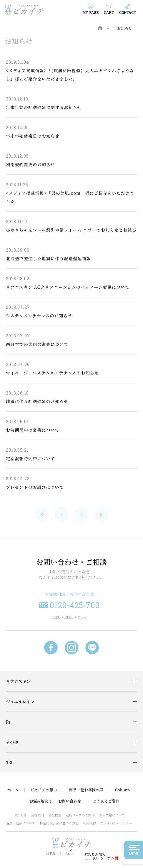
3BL (10, 763)
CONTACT (128, 12)
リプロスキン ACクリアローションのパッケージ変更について (68, 287)
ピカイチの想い (44, 790)
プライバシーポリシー (116, 823)
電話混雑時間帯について (30, 458)
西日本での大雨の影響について (37, 344)
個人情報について (112, 815)
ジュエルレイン (20, 702)
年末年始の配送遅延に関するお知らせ (44, 107)
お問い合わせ (69, 801)
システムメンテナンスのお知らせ (39, 316)
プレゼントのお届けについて (35, 487)
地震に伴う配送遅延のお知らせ (37, 401)
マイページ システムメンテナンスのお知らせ (52, 373)
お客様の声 (94, 790)
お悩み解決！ (41, 801)
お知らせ (124, 28)
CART (109, 12)
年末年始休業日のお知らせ (33, 136)
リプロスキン (18, 681)
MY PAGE (90, 12)
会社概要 (55, 815)
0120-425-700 (75, 605)
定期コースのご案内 (80, 815)
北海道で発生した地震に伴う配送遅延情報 (48, 258)
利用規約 (89, 823)
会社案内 (37, 815)
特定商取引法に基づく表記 (59, 823)
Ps (8, 722)
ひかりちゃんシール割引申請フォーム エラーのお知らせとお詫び (71, 230)
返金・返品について (21, 823)
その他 (12, 742)
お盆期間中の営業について (33, 430)
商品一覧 (77, 790)
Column (123, 790)
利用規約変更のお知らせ (30, 164)
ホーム (13, 790)
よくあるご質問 (106, 801)
